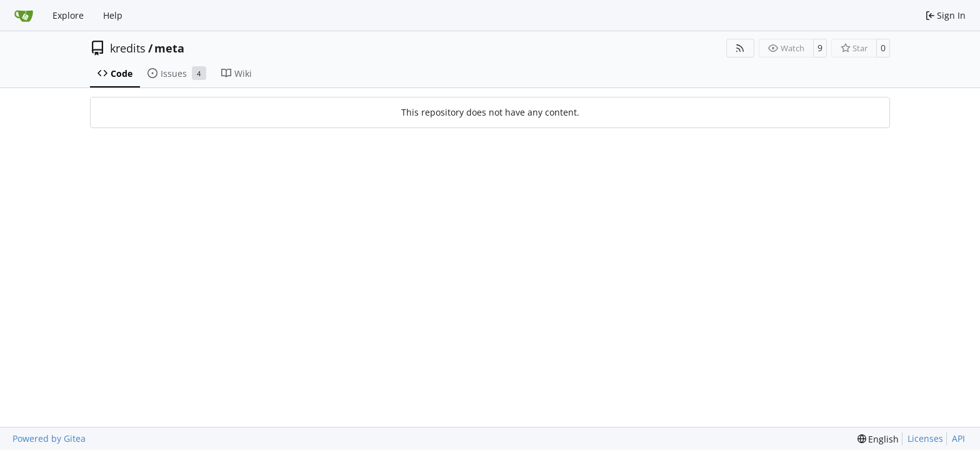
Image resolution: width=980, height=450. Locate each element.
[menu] (878, 439)
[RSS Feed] (741, 48)
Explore (68, 15)
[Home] (24, 16)
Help (113, 15)
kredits (128, 48)
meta (169, 48)
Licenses (925, 438)
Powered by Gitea (49, 438)
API (958, 438)
